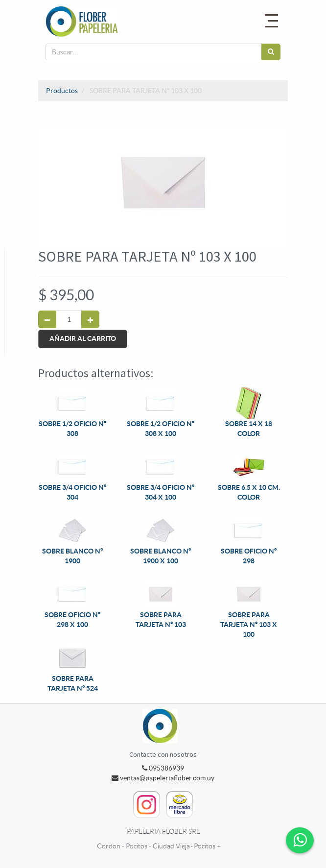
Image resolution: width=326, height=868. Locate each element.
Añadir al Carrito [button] (83, 338)
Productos (62, 91)
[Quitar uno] (47, 319)
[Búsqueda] (271, 52)
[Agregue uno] (90, 319)
